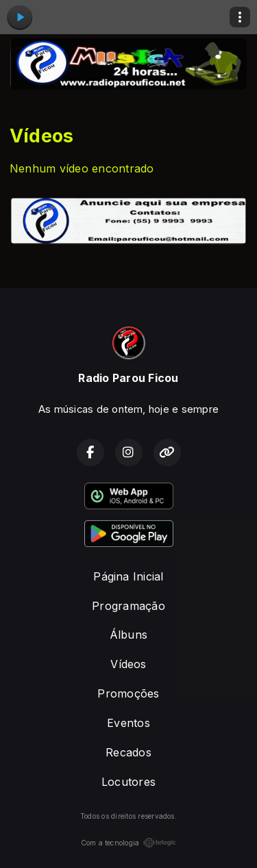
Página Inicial (128, 576)
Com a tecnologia (129, 843)
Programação (128, 606)
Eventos (128, 723)
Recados (128, 752)
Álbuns (128, 635)
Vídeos (128, 664)
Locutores (128, 782)
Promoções (128, 693)
